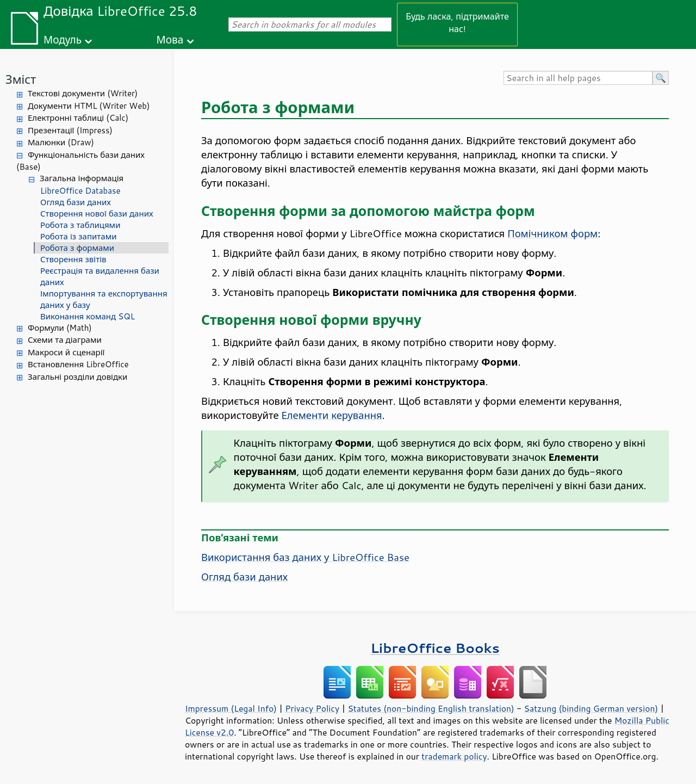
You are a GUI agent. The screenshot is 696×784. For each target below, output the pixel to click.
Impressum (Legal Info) (231, 708)
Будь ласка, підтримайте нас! (457, 22)
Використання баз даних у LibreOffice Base (305, 557)
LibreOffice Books (435, 648)
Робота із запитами (78, 236)
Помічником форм (552, 233)
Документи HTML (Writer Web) (89, 106)
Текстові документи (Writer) (83, 93)
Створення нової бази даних (97, 214)
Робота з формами (77, 248)
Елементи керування (332, 415)
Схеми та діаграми (65, 340)
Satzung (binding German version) (591, 708)
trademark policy (454, 756)
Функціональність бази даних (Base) (80, 161)
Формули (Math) (60, 328)
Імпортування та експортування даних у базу (104, 299)
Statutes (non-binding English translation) (431, 708)
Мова (170, 39)
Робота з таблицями (80, 225)
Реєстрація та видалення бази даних (100, 276)
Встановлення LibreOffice (78, 364)
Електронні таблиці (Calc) (78, 118)
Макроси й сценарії (66, 352)
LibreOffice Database (80, 191)
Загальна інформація (82, 178)
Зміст (21, 79)
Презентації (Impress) (70, 130)
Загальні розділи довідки (77, 377)
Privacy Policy (312, 708)
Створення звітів (73, 259)
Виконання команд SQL (88, 316)
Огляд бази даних (76, 202)
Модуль (63, 39)
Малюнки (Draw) (61, 142)
